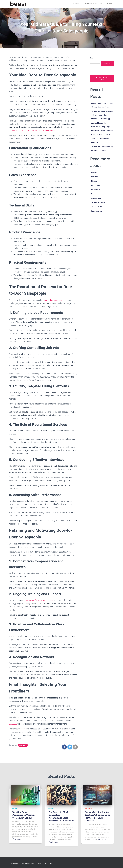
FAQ (101, 4)
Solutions (76, 4)
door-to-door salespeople (54, 300)
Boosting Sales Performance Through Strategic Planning (24, 815)
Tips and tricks (97, 207)
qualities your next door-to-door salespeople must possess (34, 130)
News (93, 194)
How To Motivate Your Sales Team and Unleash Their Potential (101, 139)
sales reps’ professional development (40, 600)
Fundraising (96, 185)
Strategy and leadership (100, 202)
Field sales (23, 745)
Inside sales (96, 190)
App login (109, 4)
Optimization (96, 198)
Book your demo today (102, 78)
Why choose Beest (90, 4)
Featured (95, 177)
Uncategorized (97, 211)
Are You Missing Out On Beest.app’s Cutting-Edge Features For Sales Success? (102, 127)
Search (93, 58)
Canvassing (96, 172)
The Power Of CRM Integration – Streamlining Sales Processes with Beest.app (102, 115)
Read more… (17, 839)
